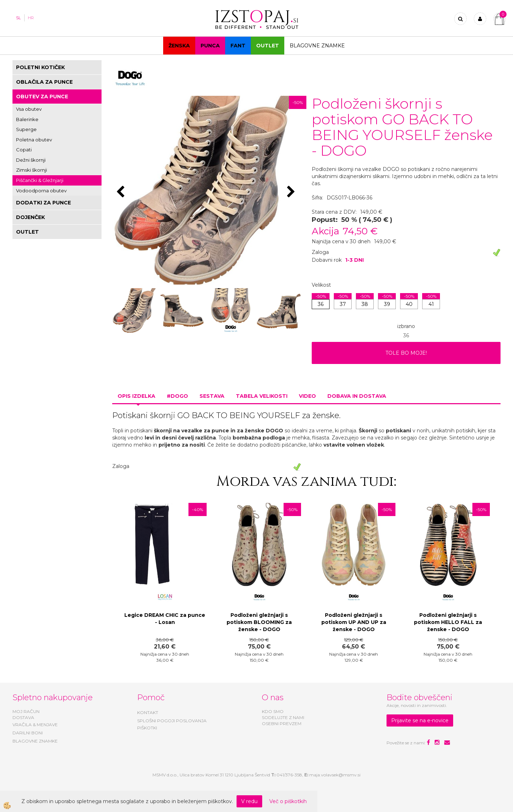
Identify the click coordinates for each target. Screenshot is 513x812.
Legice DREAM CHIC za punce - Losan (165, 619)
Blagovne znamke (317, 46)
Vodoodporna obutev (41, 191)
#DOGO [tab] (177, 396)
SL (18, 18)
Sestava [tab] (212, 396)
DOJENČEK (30, 217)
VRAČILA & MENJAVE (35, 725)
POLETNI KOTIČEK (40, 67)
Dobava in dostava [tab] (357, 396)
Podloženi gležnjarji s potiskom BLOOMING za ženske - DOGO (259, 622)
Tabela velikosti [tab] (262, 396)
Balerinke (27, 119)
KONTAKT (148, 712)
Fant (238, 46)
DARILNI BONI (28, 733)
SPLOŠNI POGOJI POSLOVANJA (172, 721)
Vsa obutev (29, 109)
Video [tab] (307, 396)
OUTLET (268, 46)
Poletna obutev (34, 140)
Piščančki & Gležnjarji (40, 180)
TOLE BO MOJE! (406, 353)
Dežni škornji (31, 160)
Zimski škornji (32, 170)
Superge (26, 129)
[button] (292, 192)
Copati (24, 150)
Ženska (179, 46)
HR (31, 18)
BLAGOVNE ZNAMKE (35, 741)
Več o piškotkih (288, 801)
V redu (249, 801)
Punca (210, 46)
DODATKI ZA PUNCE (43, 203)
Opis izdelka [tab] (136, 396)
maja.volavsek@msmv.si (335, 775)
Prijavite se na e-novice (420, 720)
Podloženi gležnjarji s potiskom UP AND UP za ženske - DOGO (354, 622)
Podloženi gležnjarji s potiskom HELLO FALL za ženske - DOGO (448, 622)
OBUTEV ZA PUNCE (42, 97)
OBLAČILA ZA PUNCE (44, 82)
